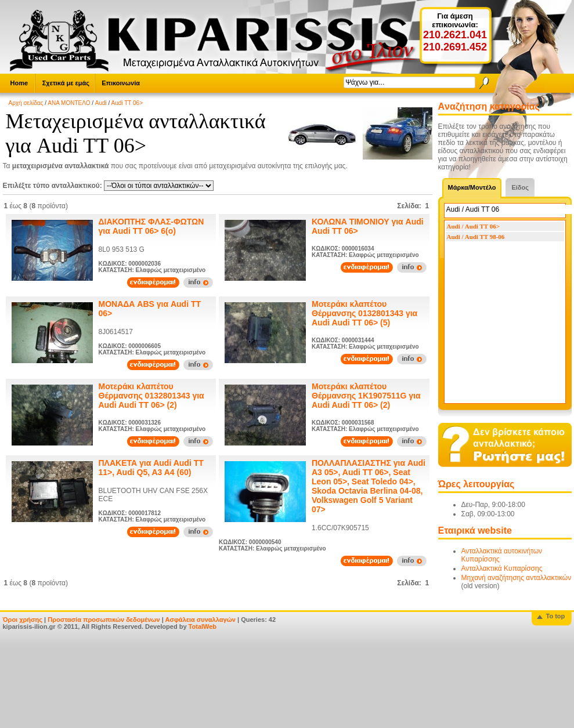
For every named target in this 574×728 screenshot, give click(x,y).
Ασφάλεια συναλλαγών (200, 620)
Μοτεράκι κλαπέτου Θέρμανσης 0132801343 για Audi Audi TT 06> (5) (364, 313)
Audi (101, 103)
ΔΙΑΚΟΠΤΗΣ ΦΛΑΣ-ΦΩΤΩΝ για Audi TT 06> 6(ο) (151, 226)
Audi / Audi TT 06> (473, 226)
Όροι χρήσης (23, 620)
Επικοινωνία (121, 83)
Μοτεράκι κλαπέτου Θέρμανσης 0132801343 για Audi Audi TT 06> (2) (151, 396)
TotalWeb (203, 626)
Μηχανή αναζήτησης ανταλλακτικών (517, 578)
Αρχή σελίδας (26, 103)
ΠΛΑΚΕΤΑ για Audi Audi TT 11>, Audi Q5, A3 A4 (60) (151, 468)
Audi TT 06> (127, 103)
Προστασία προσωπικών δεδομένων (104, 620)
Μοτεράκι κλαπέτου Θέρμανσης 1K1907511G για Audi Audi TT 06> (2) (366, 396)
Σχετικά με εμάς (66, 83)
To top (556, 616)
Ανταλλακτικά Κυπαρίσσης (502, 568)
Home (19, 83)
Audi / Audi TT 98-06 (476, 237)
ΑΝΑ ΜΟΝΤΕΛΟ (69, 103)
